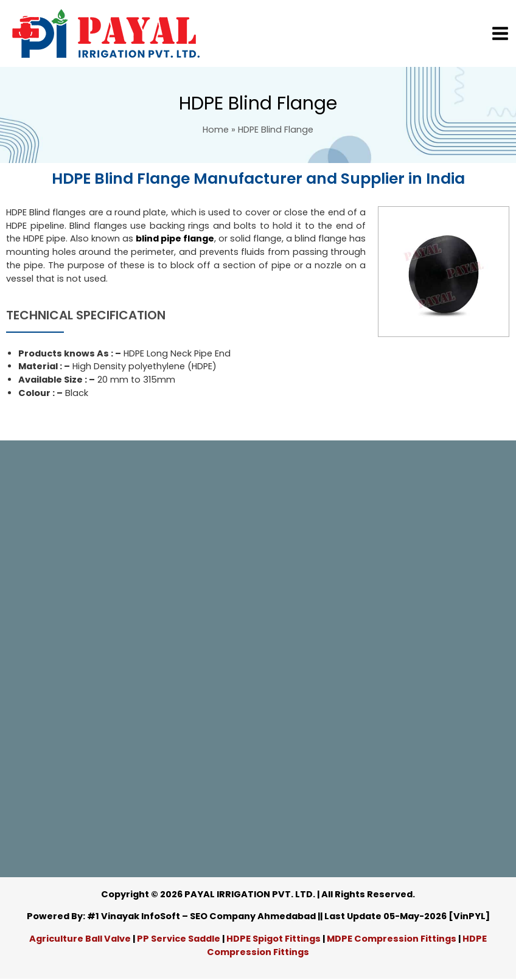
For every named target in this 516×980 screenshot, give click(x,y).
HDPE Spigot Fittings (274, 939)
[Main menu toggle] (500, 33)
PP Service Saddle (179, 939)
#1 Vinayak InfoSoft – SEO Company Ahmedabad (201, 916)
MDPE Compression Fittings (392, 939)
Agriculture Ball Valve (81, 939)
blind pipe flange (175, 238)
